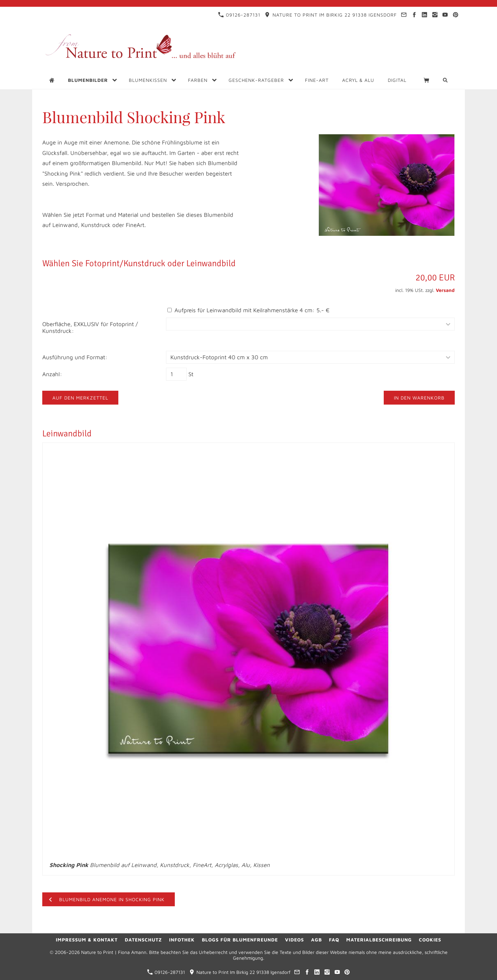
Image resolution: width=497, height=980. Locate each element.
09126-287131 (239, 15)
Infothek (182, 940)
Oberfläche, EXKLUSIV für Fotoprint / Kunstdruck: (90, 327)
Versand (445, 290)
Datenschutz (143, 940)
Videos (294, 940)
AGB (316, 940)
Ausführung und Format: (75, 357)
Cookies (430, 940)
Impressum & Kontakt (87, 940)
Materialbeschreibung (379, 940)
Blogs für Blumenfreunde (240, 940)
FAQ (334, 940)
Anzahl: (52, 374)
